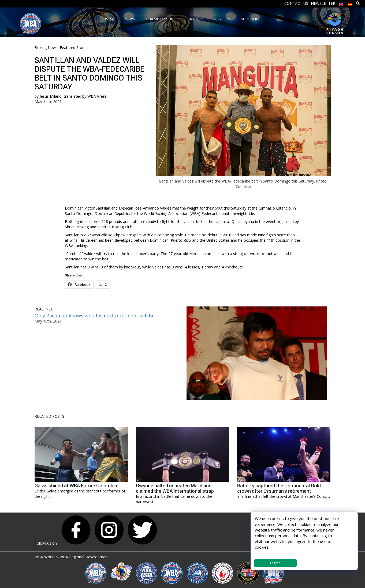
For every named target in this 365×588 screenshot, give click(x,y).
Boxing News (46, 48)
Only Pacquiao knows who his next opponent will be (95, 316)
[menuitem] (341, 3)
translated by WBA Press (85, 96)
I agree (275, 563)
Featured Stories (74, 48)
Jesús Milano (51, 96)
